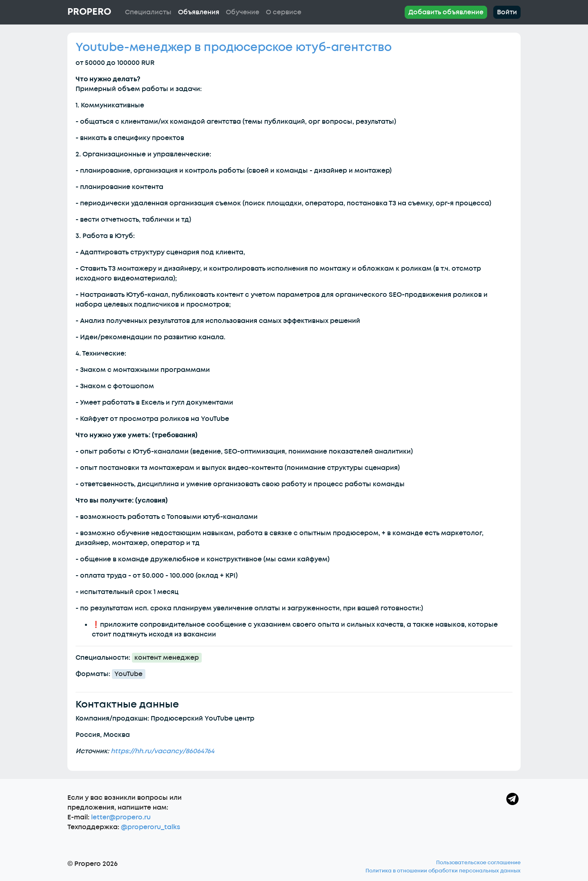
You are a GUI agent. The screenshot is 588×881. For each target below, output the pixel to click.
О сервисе (284, 12)
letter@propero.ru (121, 817)
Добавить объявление (446, 12)
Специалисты (148, 12)
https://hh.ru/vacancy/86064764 (163, 751)
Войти (507, 12)
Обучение (243, 12)
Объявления (199, 12)
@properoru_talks (150, 827)
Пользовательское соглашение (478, 863)
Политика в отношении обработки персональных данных (443, 871)
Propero (89, 12)
